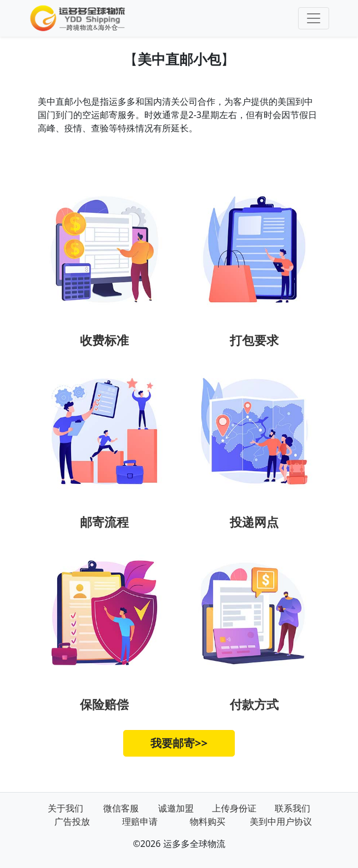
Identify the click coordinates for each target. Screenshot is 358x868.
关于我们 (65, 808)
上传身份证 (234, 808)
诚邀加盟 (176, 808)
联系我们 (293, 808)
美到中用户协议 (281, 821)
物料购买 (208, 821)
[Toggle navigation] (314, 18)
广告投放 (72, 821)
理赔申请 (140, 821)
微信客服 (121, 808)
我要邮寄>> (179, 743)
